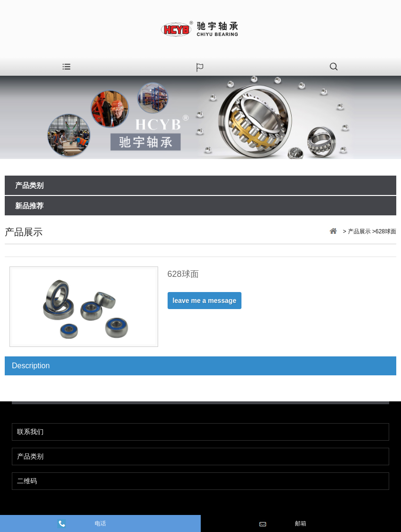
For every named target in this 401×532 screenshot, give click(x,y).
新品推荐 (29, 206)
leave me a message (205, 301)
